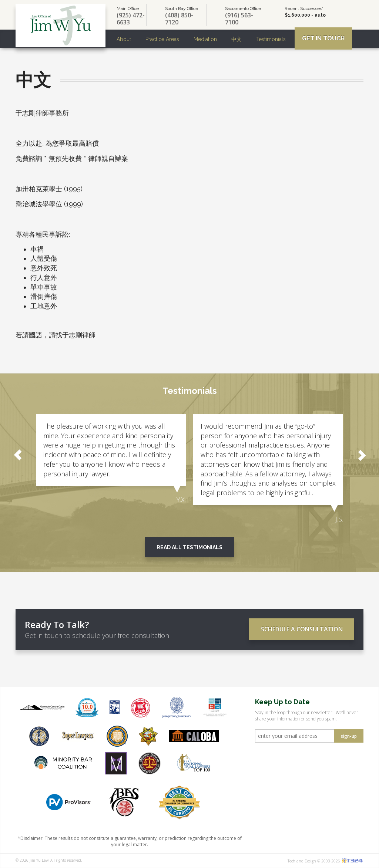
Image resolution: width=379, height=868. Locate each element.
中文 (237, 39)
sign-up (349, 736)
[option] (111, 460)
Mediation (205, 39)
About (124, 39)
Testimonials (271, 39)
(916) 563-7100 (239, 19)
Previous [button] (18, 455)
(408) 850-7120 (179, 19)
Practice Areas (162, 39)
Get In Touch (323, 38)
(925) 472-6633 (131, 19)
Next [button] (361, 455)
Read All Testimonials (189, 547)
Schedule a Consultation (302, 629)
